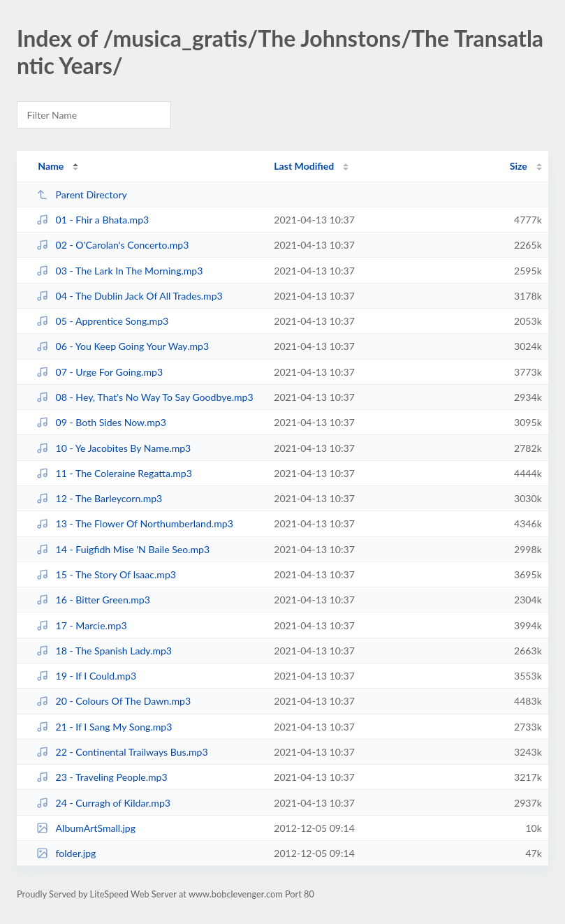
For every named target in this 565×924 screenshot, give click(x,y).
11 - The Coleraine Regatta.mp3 (114, 473)
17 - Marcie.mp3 (81, 625)
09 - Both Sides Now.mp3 (101, 422)
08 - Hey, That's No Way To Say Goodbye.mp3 (145, 397)
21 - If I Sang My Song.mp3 (104, 727)
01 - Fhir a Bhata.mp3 (93, 220)
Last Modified (304, 166)
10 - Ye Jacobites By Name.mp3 (113, 448)
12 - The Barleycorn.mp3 (99, 498)
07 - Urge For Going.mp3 (100, 372)
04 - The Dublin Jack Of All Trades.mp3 (130, 296)
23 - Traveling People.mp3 (102, 777)
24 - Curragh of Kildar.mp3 (103, 803)
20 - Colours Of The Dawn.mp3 (113, 701)
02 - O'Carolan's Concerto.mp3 (112, 245)
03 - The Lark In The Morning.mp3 (119, 271)
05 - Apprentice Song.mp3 (102, 321)
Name (51, 166)
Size (519, 166)
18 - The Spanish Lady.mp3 (104, 651)
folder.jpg (66, 853)
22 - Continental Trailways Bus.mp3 (122, 752)
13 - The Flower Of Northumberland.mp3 (135, 523)
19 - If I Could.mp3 (86, 676)
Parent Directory (82, 195)
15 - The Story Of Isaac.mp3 (106, 574)
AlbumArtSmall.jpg (86, 828)
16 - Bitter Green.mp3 (93, 600)
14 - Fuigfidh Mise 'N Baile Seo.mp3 (123, 549)
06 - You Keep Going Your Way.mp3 (123, 346)
